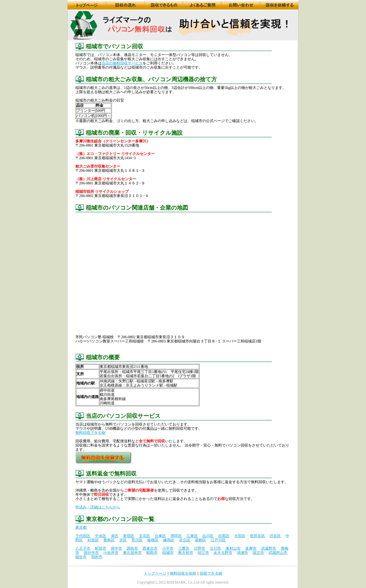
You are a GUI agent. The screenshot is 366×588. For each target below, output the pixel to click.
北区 (123, 540)
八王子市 (83, 548)
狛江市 (203, 553)
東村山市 (233, 548)
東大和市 (186, 553)
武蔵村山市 (278, 553)
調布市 (132, 548)
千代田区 (83, 536)
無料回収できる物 (90, 433)
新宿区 (129, 536)
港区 (115, 536)
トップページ (155, 573)
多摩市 (251, 548)
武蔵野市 (269, 548)
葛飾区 (201, 540)
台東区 (160, 536)
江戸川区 (218, 540)
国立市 (258, 553)
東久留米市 (132, 553)
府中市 (116, 548)
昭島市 (152, 553)
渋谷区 (275, 536)
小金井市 (111, 553)
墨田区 (176, 536)
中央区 (101, 536)
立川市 (215, 548)
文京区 (144, 536)
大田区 (240, 536)
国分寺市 (91, 553)
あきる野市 (223, 553)
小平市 (168, 548)
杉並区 (93, 540)
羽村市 (97, 557)
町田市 (101, 548)
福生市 (81, 557)
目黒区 (224, 536)
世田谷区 (257, 536)
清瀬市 (243, 553)
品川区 (208, 536)
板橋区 (153, 540)
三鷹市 (184, 548)
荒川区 (137, 540)
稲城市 (168, 553)
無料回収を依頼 (183, 573)
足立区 (185, 540)
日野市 (200, 548)
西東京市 (150, 548)
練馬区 (169, 540)
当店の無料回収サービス (122, 63)
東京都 (81, 527)
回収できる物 (211, 573)
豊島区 (109, 540)
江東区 (192, 536)
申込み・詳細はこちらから (98, 507)
